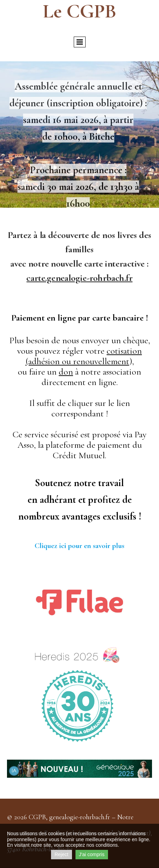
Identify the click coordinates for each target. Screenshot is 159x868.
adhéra (53, 500)
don (66, 372)
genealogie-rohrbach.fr (80, 817)
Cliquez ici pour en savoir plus (79, 546)
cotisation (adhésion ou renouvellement (84, 356)
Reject (62, 854)
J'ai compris (92, 854)
